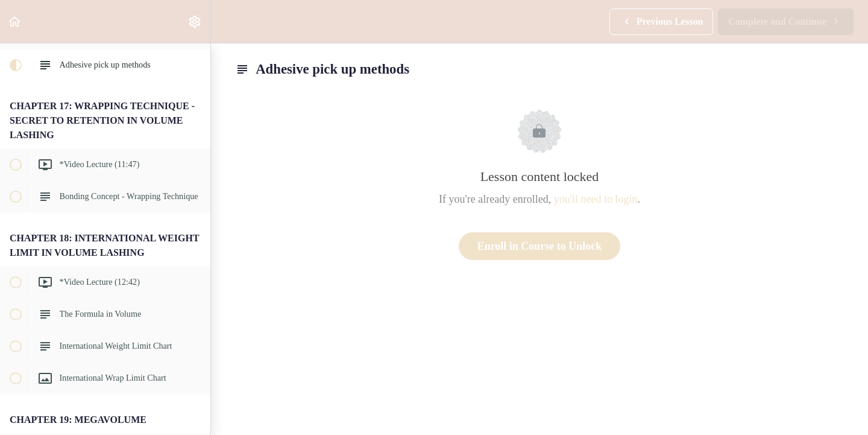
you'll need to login (596, 199)
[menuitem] (195, 21)
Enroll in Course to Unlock (540, 246)
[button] (15, 21)
